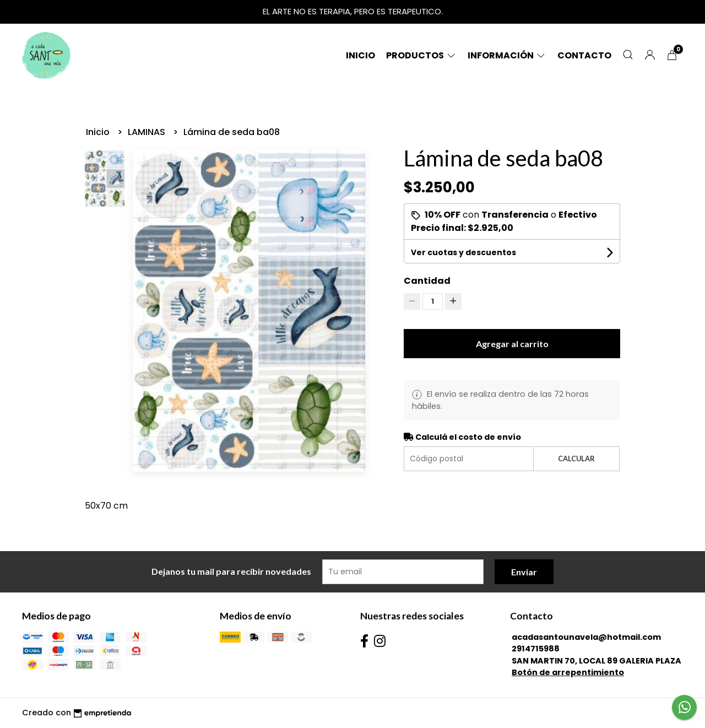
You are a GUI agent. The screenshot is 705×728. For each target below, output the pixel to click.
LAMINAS (148, 132)
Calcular (576, 459)
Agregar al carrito (512, 344)
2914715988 (536, 649)
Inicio (360, 55)
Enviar (524, 572)
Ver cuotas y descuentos (463, 252)
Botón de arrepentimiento (568, 672)
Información (507, 55)
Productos (421, 55)
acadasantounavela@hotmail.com (586, 637)
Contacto (584, 55)
